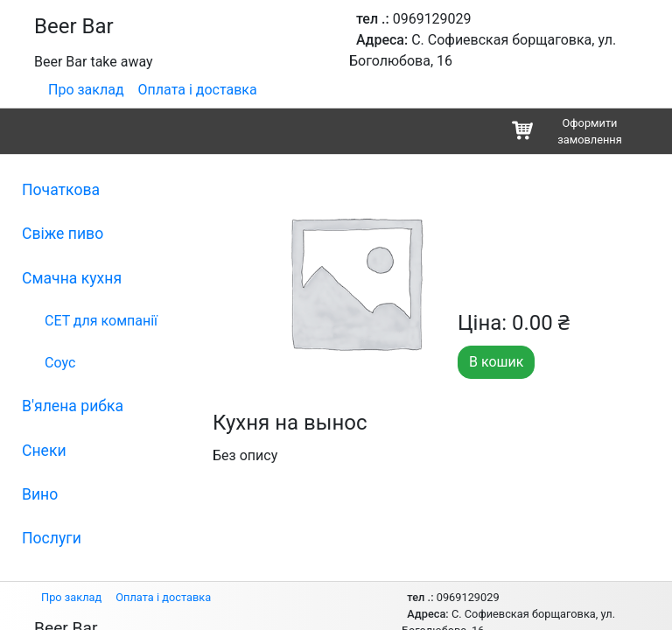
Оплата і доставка (198, 90)
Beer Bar (74, 26)
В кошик (496, 362)
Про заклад (86, 90)
